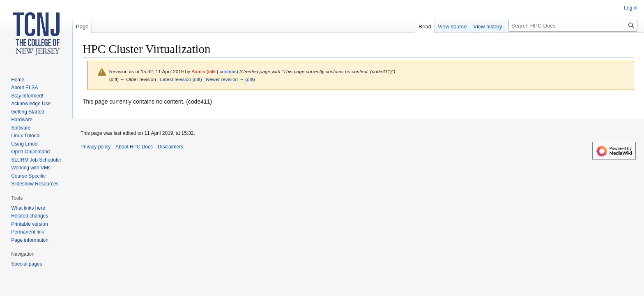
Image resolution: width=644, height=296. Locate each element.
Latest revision (175, 79)
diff (197, 79)
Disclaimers (170, 147)
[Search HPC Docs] (573, 26)
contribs (228, 71)
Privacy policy (95, 147)
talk (212, 71)
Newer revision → (225, 79)
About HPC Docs (134, 147)
